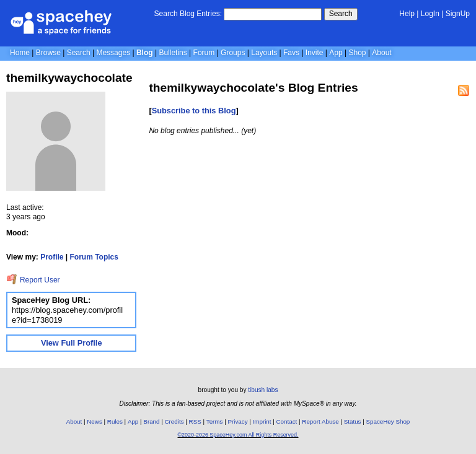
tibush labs (263, 390)
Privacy (237, 421)
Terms (215, 421)
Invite (315, 53)
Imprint (262, 421)
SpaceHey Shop (388, 421)
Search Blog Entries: (188, 14)
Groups (233, 53)
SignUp (458, 14)
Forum (204, 53)
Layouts (264, 53)
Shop (357, 53)
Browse (48, 53)
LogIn (430, 14)
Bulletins (173, 53)
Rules (115, 421)
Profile (52, 257)
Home (20, 53)
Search (341, 14)
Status (353, 421)
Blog (145, 53)
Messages (113, 53)
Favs (291, 53)
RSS (195, 421)
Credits (174, 421)
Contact (287, 421)
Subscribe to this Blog (194, 111)
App (336, 53)
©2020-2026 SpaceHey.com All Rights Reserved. (238, 435)
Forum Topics (94, 257)
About (381, 53)
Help (407, 14)
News (95, 421)
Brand (151, 421)
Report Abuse (320, 421)
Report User (33, 280)
